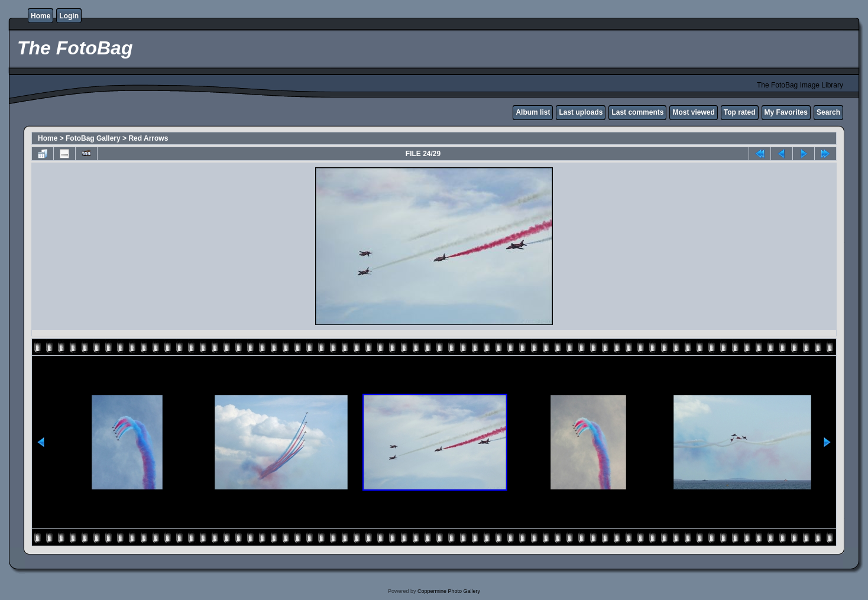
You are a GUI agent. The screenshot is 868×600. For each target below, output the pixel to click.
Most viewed (693, 112)
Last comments (637, 112)
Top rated (740, 112)
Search (828, 112)
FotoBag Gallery (93, 138)
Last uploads (581, 112)
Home (41, 16)
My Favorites (786, 112)
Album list (533, 112)
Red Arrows (148, 138)
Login (69, 16)
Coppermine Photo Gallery (449, 591)
